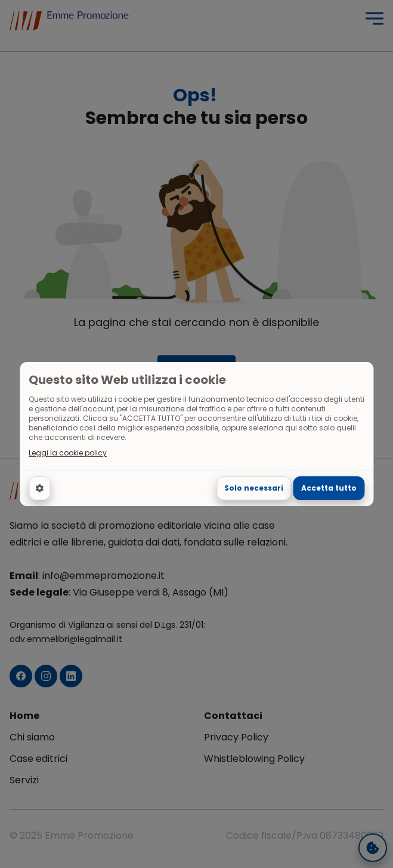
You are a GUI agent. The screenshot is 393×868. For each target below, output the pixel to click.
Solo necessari (254, 488)
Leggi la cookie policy (68, 453)
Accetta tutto (329, 488)
